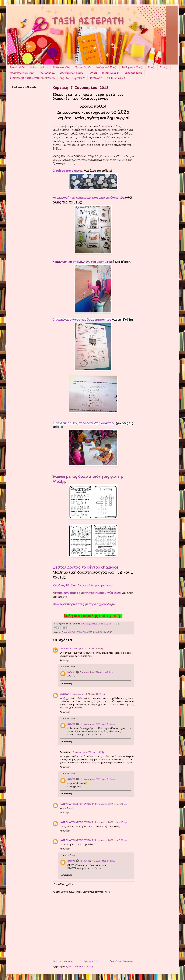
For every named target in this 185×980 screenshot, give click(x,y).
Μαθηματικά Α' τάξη (107, 67)
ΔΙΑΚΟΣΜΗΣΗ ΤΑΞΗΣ (72, 73)
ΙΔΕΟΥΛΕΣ (96, 78)
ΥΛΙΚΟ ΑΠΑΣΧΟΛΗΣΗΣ (87, 632)
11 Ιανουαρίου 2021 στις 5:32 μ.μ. (109, 840)
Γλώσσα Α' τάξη (61, 67)
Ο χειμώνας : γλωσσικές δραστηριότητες (82, 320)
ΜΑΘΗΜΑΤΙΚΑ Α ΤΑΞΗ (22, 73)
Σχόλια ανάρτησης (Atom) (79, 966)
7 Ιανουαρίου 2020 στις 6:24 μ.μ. (96, 672)
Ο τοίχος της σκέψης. (68, 171)
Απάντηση (65, 660)
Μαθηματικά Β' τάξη (133, 67)
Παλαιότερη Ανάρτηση (121, 961)
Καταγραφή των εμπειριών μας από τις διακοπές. (89, 198)
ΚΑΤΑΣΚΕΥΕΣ (47, 73)
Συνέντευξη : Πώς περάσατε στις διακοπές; (84, 423)
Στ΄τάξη (164, 67)
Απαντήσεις (69, 667)
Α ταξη (65, 632)
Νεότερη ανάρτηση (63, 961)
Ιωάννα (71, 672)
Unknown (64, 648)
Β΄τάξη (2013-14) (111, 73)
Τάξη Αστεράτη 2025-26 (73, 78)
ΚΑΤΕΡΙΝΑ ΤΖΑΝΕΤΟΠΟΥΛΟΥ (75, 804)
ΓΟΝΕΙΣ (93, 73)
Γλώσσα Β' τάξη (83, 67)
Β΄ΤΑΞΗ (72, 632)
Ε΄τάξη (152, 67)
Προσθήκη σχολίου (64, 884)
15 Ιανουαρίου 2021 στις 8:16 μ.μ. (97, 861)
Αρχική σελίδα (17, 67)
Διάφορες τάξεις (134, 73)
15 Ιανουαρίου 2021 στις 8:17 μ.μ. (97, 724)
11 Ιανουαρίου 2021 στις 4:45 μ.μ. (109, 822)
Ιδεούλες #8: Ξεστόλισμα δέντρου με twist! (83, 586)
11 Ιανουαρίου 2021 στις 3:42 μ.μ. (109, 804)
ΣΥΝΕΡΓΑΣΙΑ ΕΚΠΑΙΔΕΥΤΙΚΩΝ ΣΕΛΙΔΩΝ (33, 78)
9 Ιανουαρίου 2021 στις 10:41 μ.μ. (88, 694)
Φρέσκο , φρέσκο (39, 67)
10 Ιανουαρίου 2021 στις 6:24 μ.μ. (89, 752)
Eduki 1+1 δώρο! (116, 78)
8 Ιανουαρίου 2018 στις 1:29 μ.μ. (87, 648)
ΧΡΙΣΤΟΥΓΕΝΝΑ (105, 632)
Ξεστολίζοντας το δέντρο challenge (85, 567)
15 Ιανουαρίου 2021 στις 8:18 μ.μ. (97, 779)
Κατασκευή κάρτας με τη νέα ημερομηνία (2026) (87, 593)
